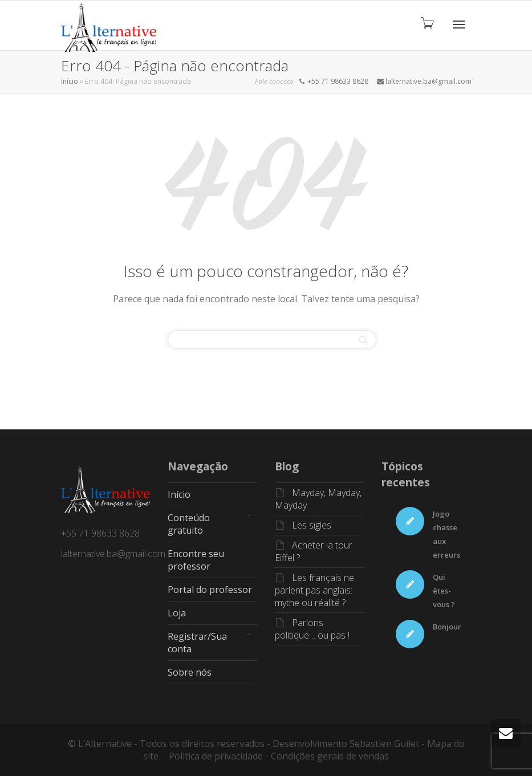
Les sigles (312, 525)
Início (70, 81)
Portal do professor (210, 590)
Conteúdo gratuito (189, 524)
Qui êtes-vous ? (444, 591)
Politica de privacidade (216, 756)
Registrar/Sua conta (197, 643)
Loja (177, 613)
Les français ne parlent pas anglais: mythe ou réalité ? (314, 590)
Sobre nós (190, 672)
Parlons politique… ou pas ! (312, 629)
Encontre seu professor (196, 560)
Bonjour (447, 627)
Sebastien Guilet (384, 744)
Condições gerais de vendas (330, 756)
